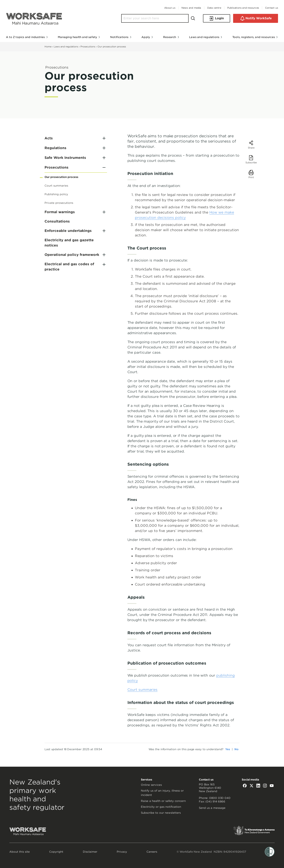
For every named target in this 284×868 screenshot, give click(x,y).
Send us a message (212, 808)
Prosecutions (88, 47)
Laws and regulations (66, 47)
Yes (228, 749)
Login (217, 18)
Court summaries (143, 690)
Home (48, 47)
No (236, 749)
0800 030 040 (220, 798)
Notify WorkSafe (256, 18)
